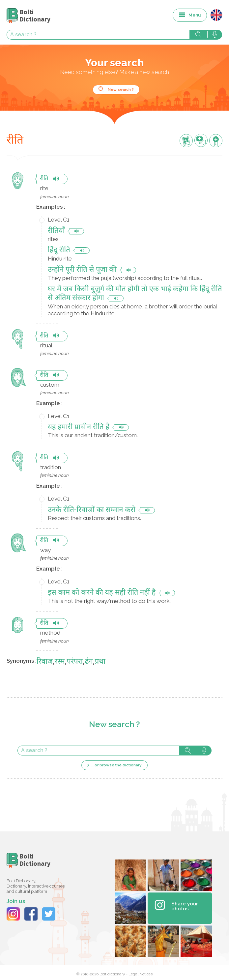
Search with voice (215, 35)
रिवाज (45, 662)
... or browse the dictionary (116, 765)
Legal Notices (141, 974)
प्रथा (100, 662)
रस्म (60, 662)
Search (198, 35)
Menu (195, 15)
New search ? (121, 89)
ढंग (89, 662)
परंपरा (75, 662)
